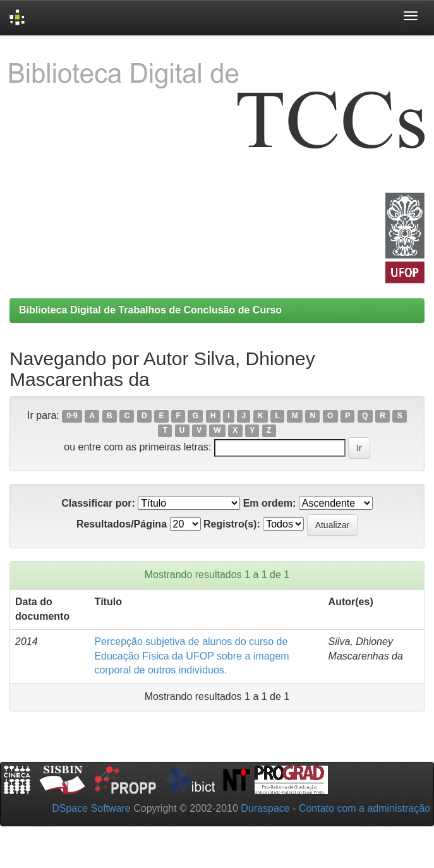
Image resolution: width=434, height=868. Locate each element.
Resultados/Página (122, 524)
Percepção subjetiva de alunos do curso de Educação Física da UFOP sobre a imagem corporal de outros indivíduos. (191, 656)
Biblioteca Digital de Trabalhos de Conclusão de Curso (150, 310)
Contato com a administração (365, 808)
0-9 (72, 416)
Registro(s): (232, 524)
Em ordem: (270, 503)
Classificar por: (98, 503)
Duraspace (265, 808)
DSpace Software (91, 808)
